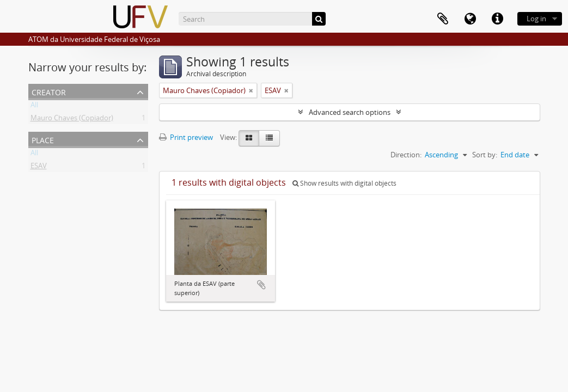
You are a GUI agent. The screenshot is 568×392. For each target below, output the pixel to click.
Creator (49, 91)
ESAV (39, 168)
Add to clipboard (261, 285)
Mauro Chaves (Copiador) (72, 120)
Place (43, 139)
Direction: (406, 155)
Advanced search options (350, 112)
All (34, 107)
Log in (536, 19)
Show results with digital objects (344, 183)
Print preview (186, 137)
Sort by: (485, 155)
